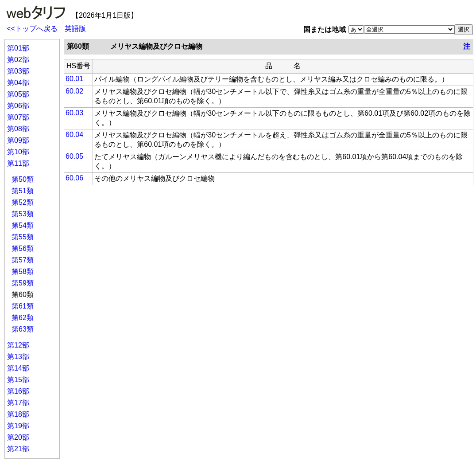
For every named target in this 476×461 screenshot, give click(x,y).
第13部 (18, 357)
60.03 (74, 113)
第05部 (18, 94)
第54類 (23, 225)
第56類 (23, 248)
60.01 (74, 79)
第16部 (18, 391)
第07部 (18, 117)
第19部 (18, 426)
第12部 (18, 345)
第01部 (18, 48)
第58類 (23, 272)
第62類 (23, 318)
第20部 (18, 437)
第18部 (18, 414)
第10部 (18, 152)
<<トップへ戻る (32, 29)
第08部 (18, 129)
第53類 (23, 214)
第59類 (23, 283)
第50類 (23, 179)
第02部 (18, 60)
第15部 (18, 380)
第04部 (18, 83)
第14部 (18, 368)
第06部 (18, 106)
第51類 (23, 191)
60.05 (74, 156)
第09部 (18, 140)
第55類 (23, 237)
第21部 (18, 449)
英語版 (75, 29)
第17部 (18, 403)
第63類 (23, 329)
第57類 (23, 260)
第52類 (23, 202)
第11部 (18, 163)
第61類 (23, 306)
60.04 (74, 135)
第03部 (18, 71)
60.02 (74, 91)
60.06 (74, 178)
